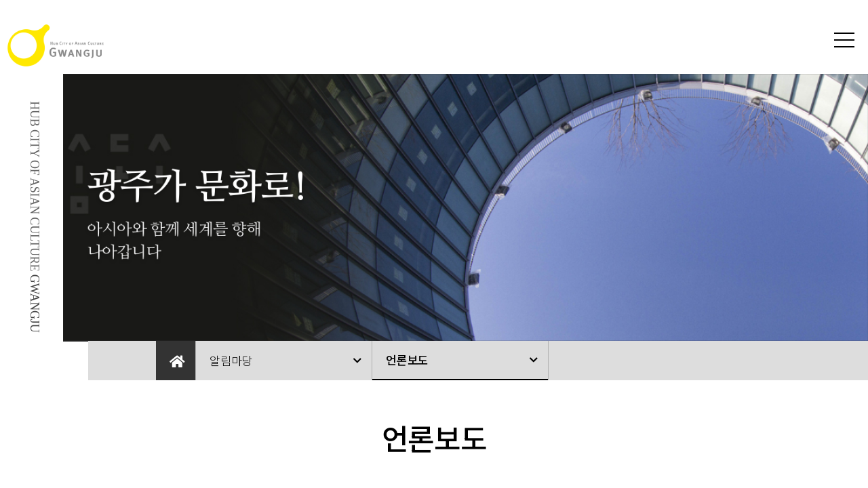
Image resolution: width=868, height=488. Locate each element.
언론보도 (407, 360)
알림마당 (231, 360)
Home (176, 361)
